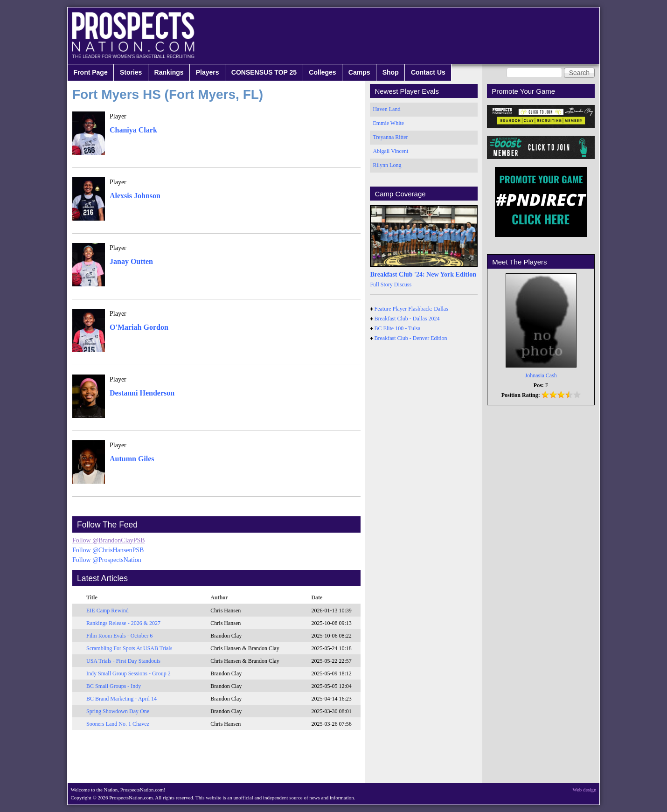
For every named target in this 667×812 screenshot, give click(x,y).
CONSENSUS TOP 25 (264, 72)
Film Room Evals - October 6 (119, 636)
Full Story (381, 285)
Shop (391, 72)
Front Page (91, 72)
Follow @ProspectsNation (107, 560)
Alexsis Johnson (135, 196)
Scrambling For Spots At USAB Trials (129, 648)
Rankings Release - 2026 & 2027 (123, 623)
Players (208, 72)
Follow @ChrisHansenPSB (108, 550)
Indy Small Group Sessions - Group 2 (129, 673)
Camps (359, 72)
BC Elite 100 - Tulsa (398, 328)
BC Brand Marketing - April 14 (122, 699)
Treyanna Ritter (390, 137)
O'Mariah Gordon (139, 327)
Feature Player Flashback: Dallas (411, 309)
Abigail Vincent (390, 151)
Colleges (322, 72)
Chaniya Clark (133, 130)
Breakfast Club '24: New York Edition (423, 274)
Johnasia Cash (541, 375)
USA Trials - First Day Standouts (123, 661)
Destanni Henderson (142, 393)
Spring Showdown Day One (118, 711)
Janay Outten (131, 261)
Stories (131, 72)
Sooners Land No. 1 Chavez (118, 724)
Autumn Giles (132, 459)
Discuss (403, 285)
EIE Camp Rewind (108, 611)
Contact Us (428, 72)
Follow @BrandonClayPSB (109, 540)
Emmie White (388, 123)
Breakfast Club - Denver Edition (411, 338)
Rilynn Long (387, 165)
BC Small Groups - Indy (114, 686)
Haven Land (386, 109)
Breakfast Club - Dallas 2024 (407, 319)
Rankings (169, 72)
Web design (585, 790)
